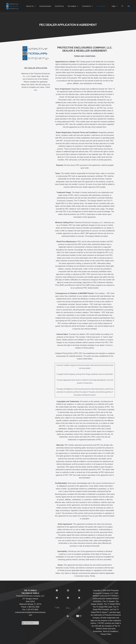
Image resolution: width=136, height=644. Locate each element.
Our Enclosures (45, 6)
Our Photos (58, 6)
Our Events (86, 6)
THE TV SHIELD (30, 590)
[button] (119, 6)
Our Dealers (100, 6)
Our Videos (71, 6)
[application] (34, 6)
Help (112, 6)
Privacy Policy (106, 634)
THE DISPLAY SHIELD (30, 593)
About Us (31, 6)
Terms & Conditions (110, 631)
